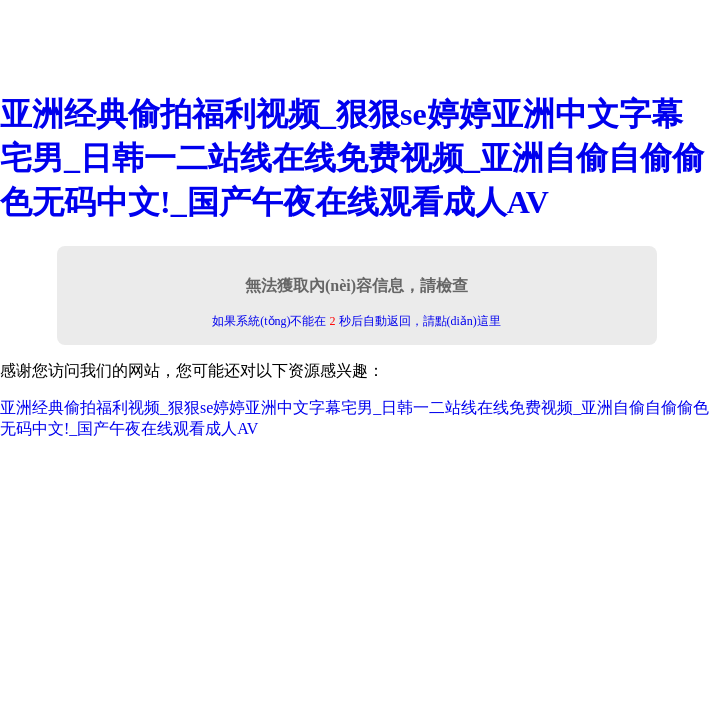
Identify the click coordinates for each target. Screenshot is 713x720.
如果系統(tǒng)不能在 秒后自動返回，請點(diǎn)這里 (356, 321)
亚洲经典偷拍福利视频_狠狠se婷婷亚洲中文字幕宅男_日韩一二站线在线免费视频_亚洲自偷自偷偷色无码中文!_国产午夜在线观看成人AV (352, 158)
